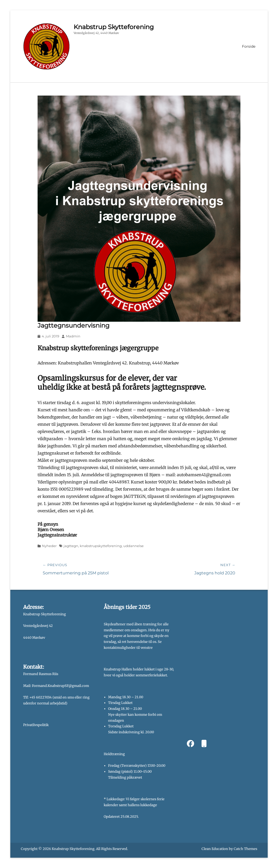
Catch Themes (245, 849)
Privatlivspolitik (36, 725)
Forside (249, 46)
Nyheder (49, 546)
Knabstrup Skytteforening (114, 27)
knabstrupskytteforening (101, 546)
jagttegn (71, 546)
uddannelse (133, 546)
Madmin (73, 336)
